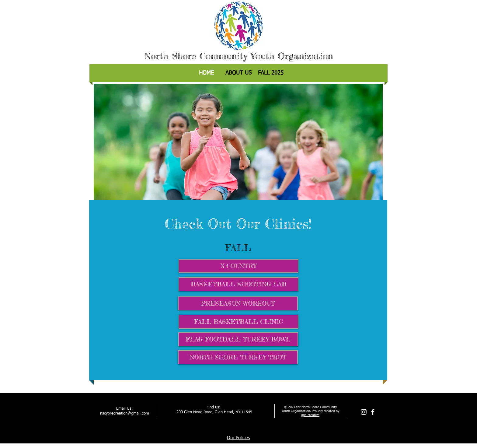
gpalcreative (310, 415)
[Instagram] (364, 412)
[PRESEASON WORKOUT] (238, 303)
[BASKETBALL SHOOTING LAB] (238, 284)
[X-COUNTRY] (238, 266)
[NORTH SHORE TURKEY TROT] (238, 357)
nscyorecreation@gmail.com (125, 413)
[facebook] (373, 412)
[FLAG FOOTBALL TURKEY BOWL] (238, 339)
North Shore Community (196, 56)
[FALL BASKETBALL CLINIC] (238, 322)
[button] (271, 73)
